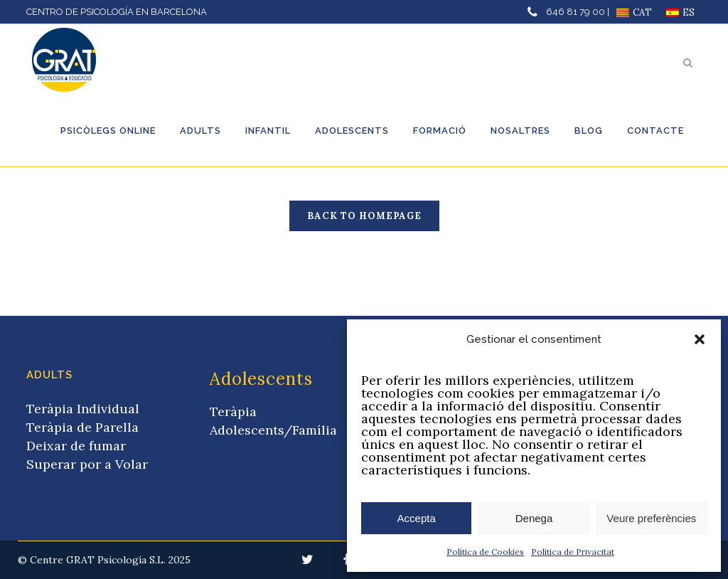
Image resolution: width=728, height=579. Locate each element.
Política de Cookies (485, 552)
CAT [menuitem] (642, 12)
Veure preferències (651, 518)
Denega (534, 518)
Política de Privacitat (573, 552)
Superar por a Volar (87, 464)
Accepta (417, 518)
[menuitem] (634, 12)
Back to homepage (364, 216)
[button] (700, 339)
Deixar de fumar (76, 446)
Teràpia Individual (83, 409)
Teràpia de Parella (82, 427)
